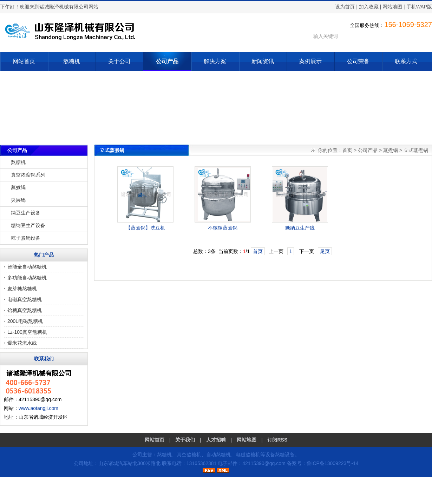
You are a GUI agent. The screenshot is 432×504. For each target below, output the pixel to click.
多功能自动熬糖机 (27, 278)
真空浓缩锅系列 (28, 175)
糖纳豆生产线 (300, 228)
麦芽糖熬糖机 (22, 289)
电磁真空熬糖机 (25, 299)
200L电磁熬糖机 (25, 321)
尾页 (325, 251)
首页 (347, 150)
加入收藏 (369, 7)
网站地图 (392, 7)
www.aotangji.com (38, 408)
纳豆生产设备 (26, 213)
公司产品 (167, 61)
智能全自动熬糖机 (27, 267)
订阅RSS (277, 440)
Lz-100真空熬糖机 (27, 332)
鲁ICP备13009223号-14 (333, 463)
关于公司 (119, 61)
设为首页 (345, 7)
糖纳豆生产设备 (28, 225)
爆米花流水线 (22, 343)
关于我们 (185, 440)
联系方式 (406, 61)
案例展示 (310, 61)
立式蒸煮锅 (416, 150)
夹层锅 (18, 200)
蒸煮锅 (18, 187)
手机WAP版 (419, 7)
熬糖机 (72, 61)
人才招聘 (216, 440)
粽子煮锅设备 (26, 238)
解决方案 (215, 61)
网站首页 (24, 61)
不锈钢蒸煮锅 (223, 228)
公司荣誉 (358, 61)
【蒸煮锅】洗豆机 (145, 228)
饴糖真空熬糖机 (25, 310)
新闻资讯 (263, 61)
